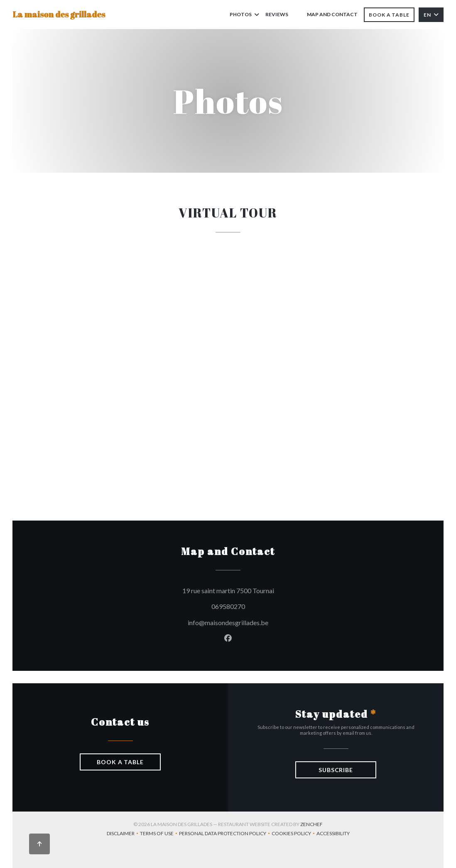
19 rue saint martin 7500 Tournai (264, 589)
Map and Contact (332, 14)
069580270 (228, 606)
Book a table (389, 15)
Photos (244, 14)
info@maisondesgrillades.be (228, 622)
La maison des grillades (59, 14)
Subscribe (336, 770)
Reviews (277, 14)
